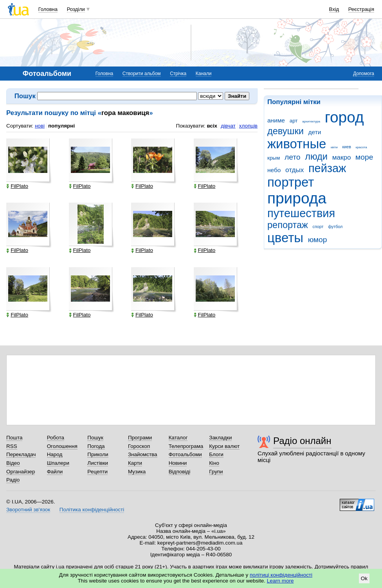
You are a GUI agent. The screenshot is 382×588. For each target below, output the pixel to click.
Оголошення (62, 446)
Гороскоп (139, 446)
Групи (216, 472)
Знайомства (143, 454)
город (344, 117)
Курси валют (224, 446)
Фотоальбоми (185, 454)
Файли (55, 472)
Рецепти (97, 472)
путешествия (301, 213)
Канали (204, 74)
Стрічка (178, 74)
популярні (61, 126)
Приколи (98, 454)
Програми (140, 438)
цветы (285, 238)
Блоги (216, 454)
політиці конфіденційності (281, 575)
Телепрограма (186, 446)
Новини (178, 463)
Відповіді (180, 472)
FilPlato (17, 186)
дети (315, 132)
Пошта (14, 438)
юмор (318, 240)
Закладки (220, 438)
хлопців (248, 126)
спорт (318, 227)
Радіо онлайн (302, 441)
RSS (12, 446)
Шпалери (58, 463)
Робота (56, 438)
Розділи (76, 9)
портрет (291, 182)
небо (274, 170)
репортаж (288, 225)
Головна (48, 9)
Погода (96, 446)
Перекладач (21, 454)
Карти (135, 463)
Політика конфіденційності (92, 510)
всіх (212, 126)
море (364, 157)
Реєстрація (361, 9)
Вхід (334, 9)
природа (297, 198)
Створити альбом (142, 74)
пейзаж (327, 168)
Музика (137, 472)
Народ (55, 454)
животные (297, 144)
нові (40, 126)
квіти (334, 147)
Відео (13, 463)
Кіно (214, 463)
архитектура (311, 121)
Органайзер (21, 472)
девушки (286, 131)
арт (294, 121)
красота (361, 147)
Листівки (98, 463)
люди (316, 156)
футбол (335, 227)
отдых (295, 170)
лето (293, 157)
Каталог (178, 438)
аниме (276, 120)
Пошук (95, 438)
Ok (364, 578)
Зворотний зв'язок (28, 510)
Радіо (13, 480)
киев (347, 147)
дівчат (228, 126)
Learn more (280, 581)
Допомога (364, 74)
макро (342, 157)
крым (274, 158)
